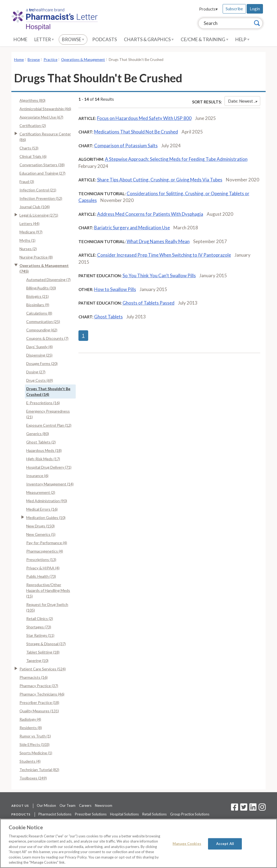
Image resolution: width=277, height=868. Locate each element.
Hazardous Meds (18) (44, 450)
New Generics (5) (41, 534)
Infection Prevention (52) (41, 198)
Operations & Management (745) (44, 268)
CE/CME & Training (205, 39)
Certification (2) (33, 125)
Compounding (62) (42, 330)
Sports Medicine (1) (36, 753)
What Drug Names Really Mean (158, 241)
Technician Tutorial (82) (39, 770)
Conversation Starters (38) (42, 165)
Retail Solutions (154, 814)
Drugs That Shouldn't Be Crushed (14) (48, 391)
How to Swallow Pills (115, 289)
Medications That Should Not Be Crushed (136, 132)
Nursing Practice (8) (36, 257)
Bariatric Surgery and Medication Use (132, 228)
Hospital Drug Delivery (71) (49, 467)
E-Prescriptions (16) (43, 403)
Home (20, 39)
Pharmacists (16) (34, 677)
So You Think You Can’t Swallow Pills (159, 275)
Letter (44, 39)
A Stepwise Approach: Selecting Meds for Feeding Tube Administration (176, 159)
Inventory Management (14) (50, 484)
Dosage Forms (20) (42, 363)
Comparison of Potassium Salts (126, 146)
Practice (50, 60)
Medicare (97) (31, 232)
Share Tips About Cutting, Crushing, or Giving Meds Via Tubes (160, 180)
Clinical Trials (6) (33, 156)
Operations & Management (83, 60)
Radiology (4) (30, 719)
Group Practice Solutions (190, 814)
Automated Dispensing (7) (48, 280)
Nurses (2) (28, 249)
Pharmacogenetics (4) (45, 551)
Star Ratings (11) (40, 635)
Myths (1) (27, 240)
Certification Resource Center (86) (45, 137)
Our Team (67, 805)
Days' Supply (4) (39, 347)
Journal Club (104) (35, 207)
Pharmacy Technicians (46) (42, 694)
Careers (85, 805)
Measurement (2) (41, 492)
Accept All (225, 844)
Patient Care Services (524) (43, 669)
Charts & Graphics (149, 39)
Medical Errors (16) (42, 509)
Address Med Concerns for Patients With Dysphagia (150, 214)
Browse (73, 39)
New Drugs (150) (40, 526)
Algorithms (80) (32, 100)
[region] (138, 843)
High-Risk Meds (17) (43, 459)
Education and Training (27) (42, 173)
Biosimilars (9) (38, 305)
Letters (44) (29, 223)
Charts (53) (29, 148)
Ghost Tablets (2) (41, 442)
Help (242, 39)
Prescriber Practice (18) (39, 702)
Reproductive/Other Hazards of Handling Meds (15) (48, 590)
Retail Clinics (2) (40, 619)
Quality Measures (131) (39, 711)
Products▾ (208, 9)
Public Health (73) (41, 576)
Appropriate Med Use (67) (41, 117)
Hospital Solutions (124, 814)
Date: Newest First (244, 101)
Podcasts (105, 39)
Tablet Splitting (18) (43, 652)
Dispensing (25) (39, 355)
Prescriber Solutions (91, 814)
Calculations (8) (39, 313)
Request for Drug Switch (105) (47, 607)
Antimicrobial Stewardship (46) (45, 109)
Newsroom (104, 805)
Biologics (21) (37, 296)
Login (255, 9)
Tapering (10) (37, 660)
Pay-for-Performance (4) (47, 543)
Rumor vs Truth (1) (35, 736)
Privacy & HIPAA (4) (43, 568)
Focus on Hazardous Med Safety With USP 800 (144, 118)
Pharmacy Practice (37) (39, 686)
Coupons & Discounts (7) (47, 338)
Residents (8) (31, 728)
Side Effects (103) (34, 744)
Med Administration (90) (47, 501)
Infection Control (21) (38, 190)
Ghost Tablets (108, 317)
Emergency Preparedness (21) (48, 414)
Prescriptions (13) (41, 559)
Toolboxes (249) (33, 778)
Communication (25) (43, 322)
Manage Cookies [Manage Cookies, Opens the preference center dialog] (187, 844)
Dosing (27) (36, 372)
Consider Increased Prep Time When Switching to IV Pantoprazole (164, 255)
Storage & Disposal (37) (46, 644)
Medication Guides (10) (46, 518)
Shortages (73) (39, 627)
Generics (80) (38, 434)
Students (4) (30, 761)
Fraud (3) (27, 182)
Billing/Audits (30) (41, 288)
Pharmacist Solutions (55, 814)
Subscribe (234, 9)
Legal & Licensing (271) (39, 215)
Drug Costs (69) (40, 380)
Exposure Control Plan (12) (49, 425)
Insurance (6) (37, 476)
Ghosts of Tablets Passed (149, 303)
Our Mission (46, 805)
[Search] (257, 23)
